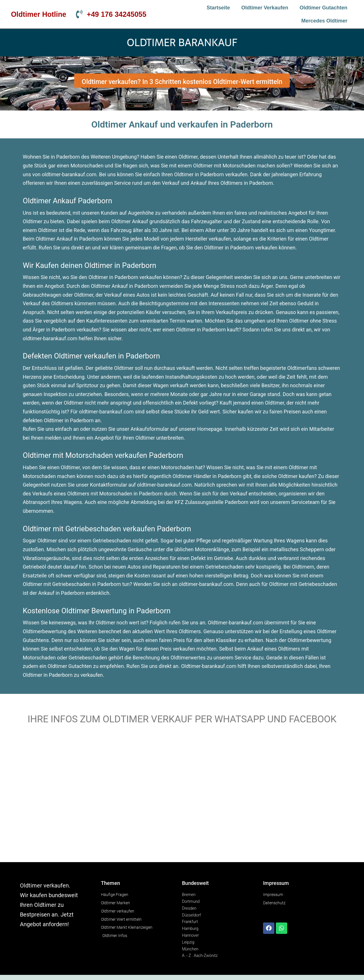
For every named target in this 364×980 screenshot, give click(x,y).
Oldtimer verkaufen (265, 8)
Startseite (218, 8)
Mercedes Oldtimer (324, 21)
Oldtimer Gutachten (324, 8)
